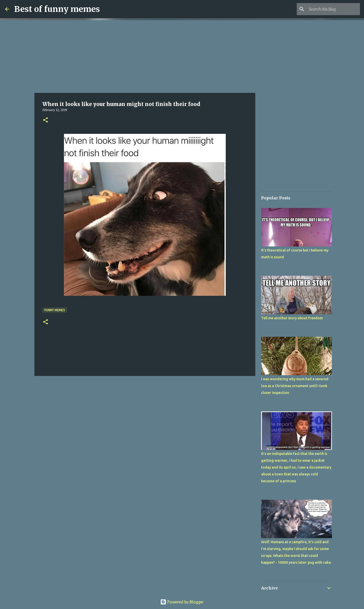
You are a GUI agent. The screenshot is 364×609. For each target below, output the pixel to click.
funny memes (55, 310)
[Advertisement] (145, 56)
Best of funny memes (57, 9)
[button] (45, 120)
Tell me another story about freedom (292, 318)
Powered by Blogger (182, 602)
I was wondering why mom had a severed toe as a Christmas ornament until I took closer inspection (295, 386)
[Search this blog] (333, 9)
